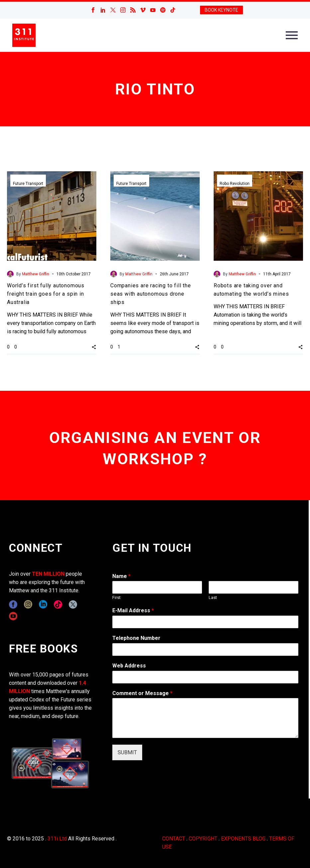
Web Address (129, 666)
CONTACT (174, 839)
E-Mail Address (133, 610)
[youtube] (13, 616)
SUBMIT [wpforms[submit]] (127, 752)
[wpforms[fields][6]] (205, 650)
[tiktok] (58, 604)
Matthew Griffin (36, 274)
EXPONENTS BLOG (243, 839)
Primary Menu (292, 35)
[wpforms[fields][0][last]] (254, 587)
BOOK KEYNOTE (221, 10)
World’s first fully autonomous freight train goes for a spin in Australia (46, 294)
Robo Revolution (235, 184)
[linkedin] (43, 604)
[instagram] (28, 604)
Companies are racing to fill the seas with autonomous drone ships (151, 294)
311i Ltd (57, 839)
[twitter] (73, 604)
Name (121, 576)
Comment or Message (142, 693)
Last (213, 597)
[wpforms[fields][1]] (205, 622)
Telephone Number (136, 638)
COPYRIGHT (203, 839)
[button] (94, 347)
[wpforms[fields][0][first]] (157, 587)
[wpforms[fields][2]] (205, 718)
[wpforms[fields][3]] (205, 677)
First (116, 597)
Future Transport (28, 184)
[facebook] (13, 604)
